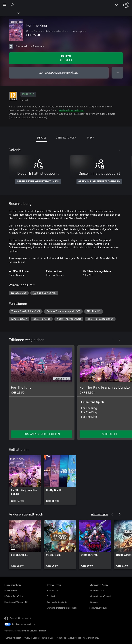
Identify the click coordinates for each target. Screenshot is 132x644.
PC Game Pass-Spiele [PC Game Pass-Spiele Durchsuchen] (14, 596)
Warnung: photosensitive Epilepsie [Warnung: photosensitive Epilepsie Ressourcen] (62, 608)
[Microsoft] (66, 3)
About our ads (75, 638)
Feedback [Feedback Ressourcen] (51, 596)
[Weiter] (120, 150)
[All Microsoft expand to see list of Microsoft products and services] (5, 5)
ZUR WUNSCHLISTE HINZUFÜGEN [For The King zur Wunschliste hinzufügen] (59, 73)
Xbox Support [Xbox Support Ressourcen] (53, 590)
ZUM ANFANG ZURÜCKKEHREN (42, 434)
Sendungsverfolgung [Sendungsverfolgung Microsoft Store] (98, 608)
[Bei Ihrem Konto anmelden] (126, 5)
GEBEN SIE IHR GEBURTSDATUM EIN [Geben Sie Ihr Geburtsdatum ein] (38, 182)
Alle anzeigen (100, 514)
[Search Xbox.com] (13, 5)
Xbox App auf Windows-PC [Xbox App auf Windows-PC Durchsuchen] (16, 602)
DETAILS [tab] (42, 138)
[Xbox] (10, 13)
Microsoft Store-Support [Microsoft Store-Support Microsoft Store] (100, 596)
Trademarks (61, 638)
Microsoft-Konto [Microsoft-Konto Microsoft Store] (97, 590)
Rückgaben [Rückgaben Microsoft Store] (94, 602)
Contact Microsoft (13, 638)
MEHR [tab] (91, 138)
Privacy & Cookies (32, 638)
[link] (25, 480)
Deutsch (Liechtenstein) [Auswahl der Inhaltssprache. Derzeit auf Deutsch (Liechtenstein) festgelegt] (20, 618)
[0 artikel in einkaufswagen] (117, 5)
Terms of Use (48, 638)
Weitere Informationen (72, 110)
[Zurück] (112, 150)
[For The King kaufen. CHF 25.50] (66, 58)
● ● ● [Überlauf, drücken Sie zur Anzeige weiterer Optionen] (117, 73)
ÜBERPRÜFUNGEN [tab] (66, 138)
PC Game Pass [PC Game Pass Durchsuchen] (11, 590)
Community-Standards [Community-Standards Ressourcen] (57, 602)
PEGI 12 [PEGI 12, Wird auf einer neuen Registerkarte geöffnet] (28, 94)
